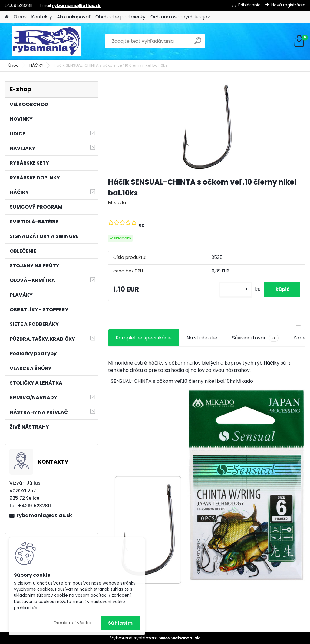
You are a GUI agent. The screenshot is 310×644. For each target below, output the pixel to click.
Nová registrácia (288, 5)
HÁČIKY (36, 65)
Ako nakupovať (74, 17)
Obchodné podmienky (120, 17)
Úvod (14, 65)
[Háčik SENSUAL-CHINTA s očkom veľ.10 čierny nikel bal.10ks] (207, 127)
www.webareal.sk (180, 638)
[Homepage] (7, 17)
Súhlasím (120, 623)
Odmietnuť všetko (72, 623)
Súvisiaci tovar (255, 338)
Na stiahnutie (202, 338)
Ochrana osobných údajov (180, 17)
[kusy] (235, 290)
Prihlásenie (249, 5)
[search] (198, 43)
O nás (20, 17)
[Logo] (46, 41)
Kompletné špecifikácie (144, 338)
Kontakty (42, 17)
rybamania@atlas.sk (76, 5)
